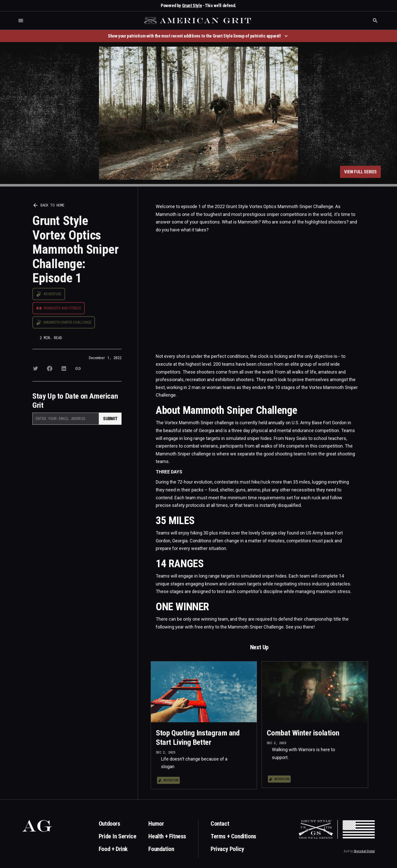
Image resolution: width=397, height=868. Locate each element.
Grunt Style (192, 5)
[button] (21, 21)
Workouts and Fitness (62, 308)
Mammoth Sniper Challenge (67, 322)
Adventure (53, 294)
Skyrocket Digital (364, 851)
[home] (198, 21)
